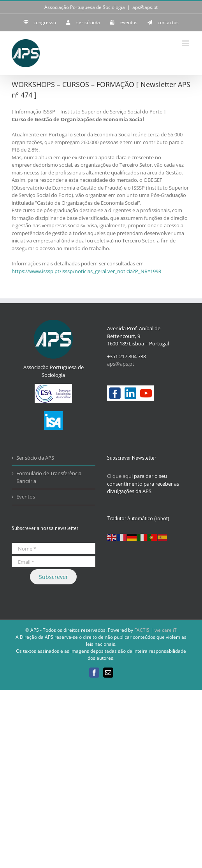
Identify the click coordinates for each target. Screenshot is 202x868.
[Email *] (54, 562)
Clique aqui (120, 476)
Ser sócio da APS (35, 458)
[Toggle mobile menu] (186, 43)
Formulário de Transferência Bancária (49, 477)
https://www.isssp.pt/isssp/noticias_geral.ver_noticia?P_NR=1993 (86, 271)
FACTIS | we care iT (155, 630)
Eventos (26, 497)
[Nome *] (54, 548)
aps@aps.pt (145, 7)
